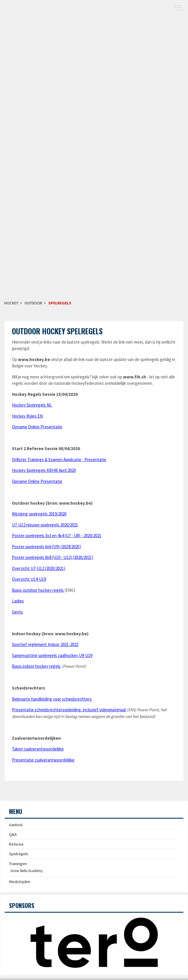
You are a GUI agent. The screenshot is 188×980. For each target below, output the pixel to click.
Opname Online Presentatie (37, 427)
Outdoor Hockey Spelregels (57, 331)
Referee (16, 844)
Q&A (13, 834)
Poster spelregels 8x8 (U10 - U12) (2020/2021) (53, 557)
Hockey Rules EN (27, 416)
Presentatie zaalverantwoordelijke (43, 760)
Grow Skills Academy (27, 871)
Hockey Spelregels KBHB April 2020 (44, 470)
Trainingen (18, 864)
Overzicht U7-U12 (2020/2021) (39, 568)
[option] (94, 942)
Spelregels (60, 303)
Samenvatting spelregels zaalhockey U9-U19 (52, 655)
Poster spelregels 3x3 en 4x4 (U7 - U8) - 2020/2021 (57, 536)
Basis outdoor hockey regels (38, 590)
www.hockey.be (34, 359)
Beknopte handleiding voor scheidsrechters (52, 699)
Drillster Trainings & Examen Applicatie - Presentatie (59, 460)
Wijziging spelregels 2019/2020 (39, 514)
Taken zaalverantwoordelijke (38, 749)
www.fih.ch (135, 377)
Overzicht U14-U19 (29, 579)
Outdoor (33, 303)
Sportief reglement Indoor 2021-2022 (45, 644)
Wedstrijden (20, 882)
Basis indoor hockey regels (36, 666)
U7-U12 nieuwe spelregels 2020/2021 (45, 525)
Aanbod (16, 825)
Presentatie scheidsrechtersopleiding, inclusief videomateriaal (69, 710)
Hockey (11, 303)
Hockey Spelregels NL (32, 405)
